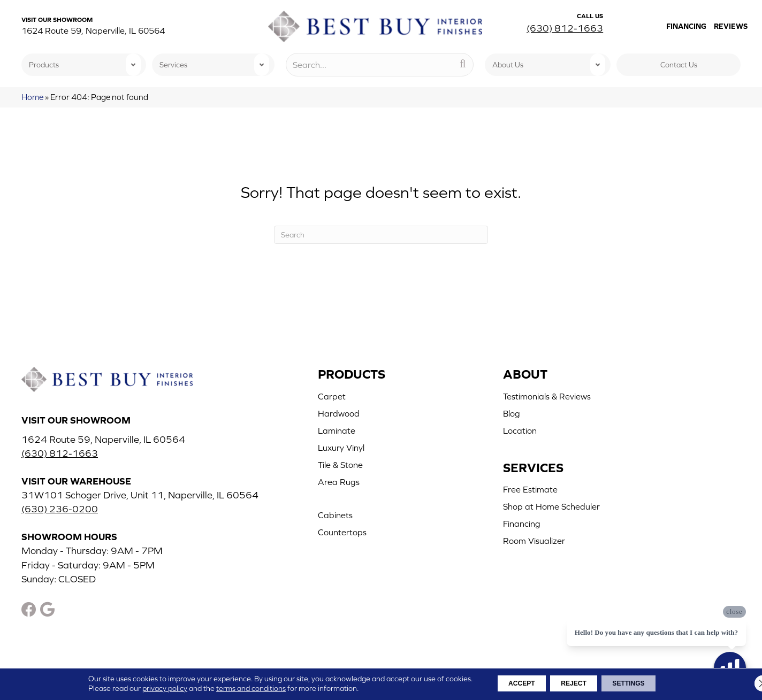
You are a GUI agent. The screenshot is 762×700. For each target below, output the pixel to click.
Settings (643, 683)
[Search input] (380, 65)
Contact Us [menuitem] (679, 65)
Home (32, 97)
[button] (133, 65)
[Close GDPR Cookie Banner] (745, 683)
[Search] (381, 235)
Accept (507, 683)
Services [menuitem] (173, 65)
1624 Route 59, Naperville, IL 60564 (93, 30)
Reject (573, 683)
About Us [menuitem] (508, 65)
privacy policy (142, 688)
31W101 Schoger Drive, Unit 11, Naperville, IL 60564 (140, 495)
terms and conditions (228, 688)
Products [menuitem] (44, 65)
